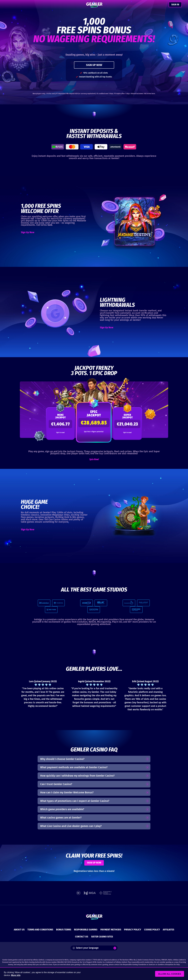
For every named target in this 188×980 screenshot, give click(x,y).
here (153, 94)
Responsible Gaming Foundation (135, 965)
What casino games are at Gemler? (61, 818)
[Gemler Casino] (94, 5)
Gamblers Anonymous (166, 965)
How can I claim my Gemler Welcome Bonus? (67, 792)
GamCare (152, 965)
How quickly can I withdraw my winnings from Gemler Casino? (77, 776)
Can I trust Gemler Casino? (56, 784)
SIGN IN (175, 5)
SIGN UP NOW (94, 65)
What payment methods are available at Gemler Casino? (74, 767)
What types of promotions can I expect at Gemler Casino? (75, 801)
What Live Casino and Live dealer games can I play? (71, 826)
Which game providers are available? (62, 809)
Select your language (86, 948)
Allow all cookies (170, 974)
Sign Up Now (28, 232)
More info (16, 975)
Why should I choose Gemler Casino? (62, 759)
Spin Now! (94, 459)
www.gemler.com (15, 960)
